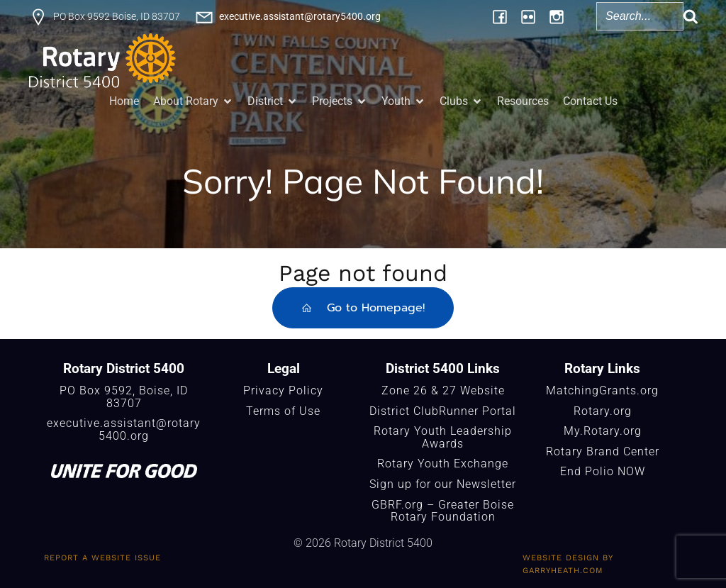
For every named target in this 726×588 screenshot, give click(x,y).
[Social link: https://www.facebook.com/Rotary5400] (500, 16)
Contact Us (590, 101)
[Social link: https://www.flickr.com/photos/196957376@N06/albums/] (528, 16)
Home (124, 101)
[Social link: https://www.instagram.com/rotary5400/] (557, 16)
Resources (523, 101)
